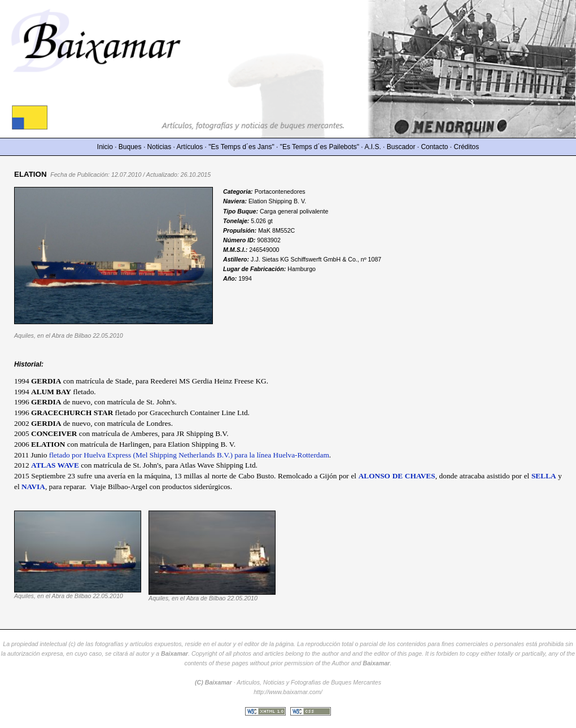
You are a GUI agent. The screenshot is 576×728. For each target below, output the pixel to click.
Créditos (467, 147)
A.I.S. (372, 147)
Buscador (401, 147)
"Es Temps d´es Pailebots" (320, 147)
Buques (130, 147)
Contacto (434, 147)
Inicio (105, 147)
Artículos (190, 147)
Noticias (160, 147)
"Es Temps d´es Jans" (241, 147)
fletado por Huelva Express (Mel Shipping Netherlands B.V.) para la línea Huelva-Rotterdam (189, 455)
